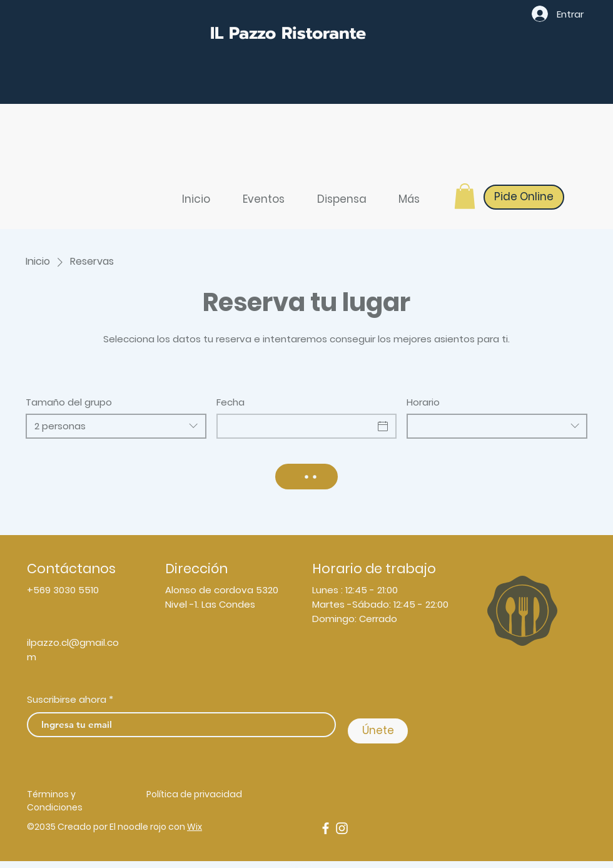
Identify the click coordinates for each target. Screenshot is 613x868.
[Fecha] (296, 426)
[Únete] (378, 731)
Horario (423, 402)
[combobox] (116, 426)
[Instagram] (342, 828)
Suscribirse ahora (67, 699)
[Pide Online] (524, 197)
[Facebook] (326, 828)
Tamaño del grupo (69, 402)
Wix (195, 827)
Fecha (231, 402)
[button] (465, 196)
